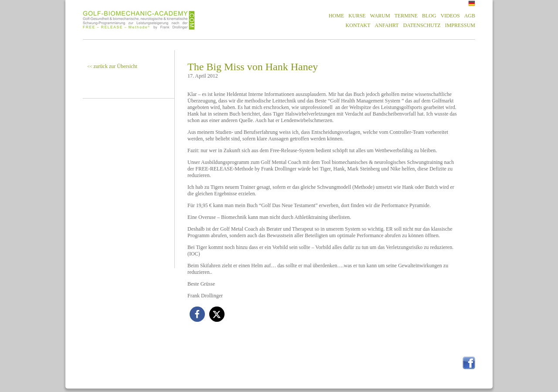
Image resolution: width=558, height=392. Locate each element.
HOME (336, 16)
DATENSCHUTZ (422, 25)
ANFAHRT (387, 25)
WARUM (380, 16)
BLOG (429, 16)
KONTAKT (358, 25)
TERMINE (406, 16)
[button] (197, 314)
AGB (470, 16)
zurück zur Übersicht (112, 66)
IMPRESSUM (460, 25)
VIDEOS (450, 16)
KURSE (357, 16)
